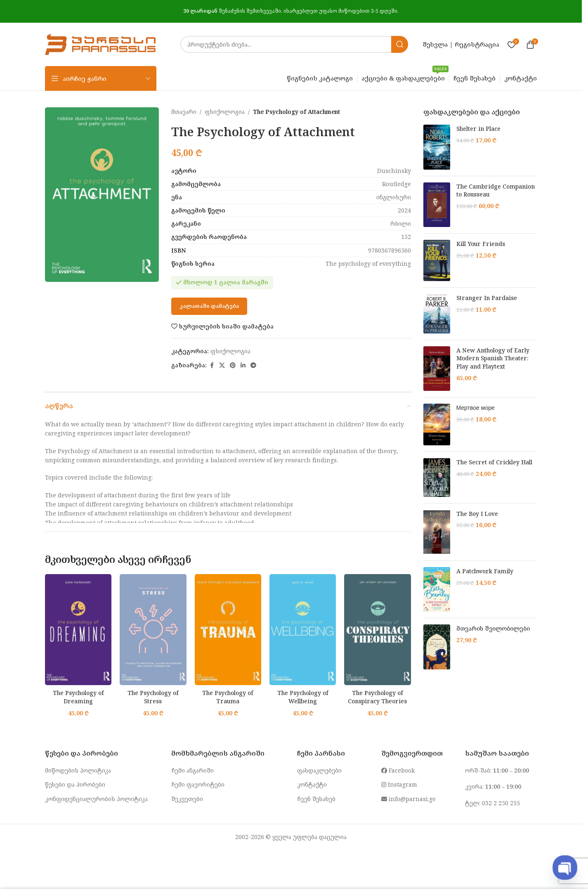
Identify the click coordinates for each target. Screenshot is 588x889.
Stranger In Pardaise (487, 298)
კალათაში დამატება (209, 306)
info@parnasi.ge (409, 799)
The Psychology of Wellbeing (303, 697)
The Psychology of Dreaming (78, 697)
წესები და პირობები (75, 784)
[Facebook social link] (212, 365)
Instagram (399, 784)
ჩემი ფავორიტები (198, 784)
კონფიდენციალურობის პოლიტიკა (96, 799)
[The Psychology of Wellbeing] (303, 630)
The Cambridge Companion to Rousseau (496, 190)
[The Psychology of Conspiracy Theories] (377, 630)
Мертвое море (476, 408)
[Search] (294, 44)
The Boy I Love (477, 514)
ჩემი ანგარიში (192, 770)
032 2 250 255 (501, 803)
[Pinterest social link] (233, 365)
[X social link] (222, 365)
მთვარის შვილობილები (493, 628)
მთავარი (184, 112)
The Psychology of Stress (153, 697)
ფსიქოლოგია (225, 112)
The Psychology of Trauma (228, 697)
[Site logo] (100, 44)
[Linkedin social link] (243, 365)
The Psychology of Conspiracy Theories (377, 697)
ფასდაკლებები (319, 770)
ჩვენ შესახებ (316, 799)
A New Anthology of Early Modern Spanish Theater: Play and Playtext (493, 358)
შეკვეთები (187, 799)
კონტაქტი (312, 784)
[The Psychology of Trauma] (228, 630)
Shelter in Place (478, 129)
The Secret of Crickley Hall (494, 462)
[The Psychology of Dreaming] (78, 630)
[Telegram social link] (253, 365)
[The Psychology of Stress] (153, 630)
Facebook (398, 770)
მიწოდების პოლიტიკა (78, 770)
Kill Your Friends (481, 244)
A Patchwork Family (485, 571)
